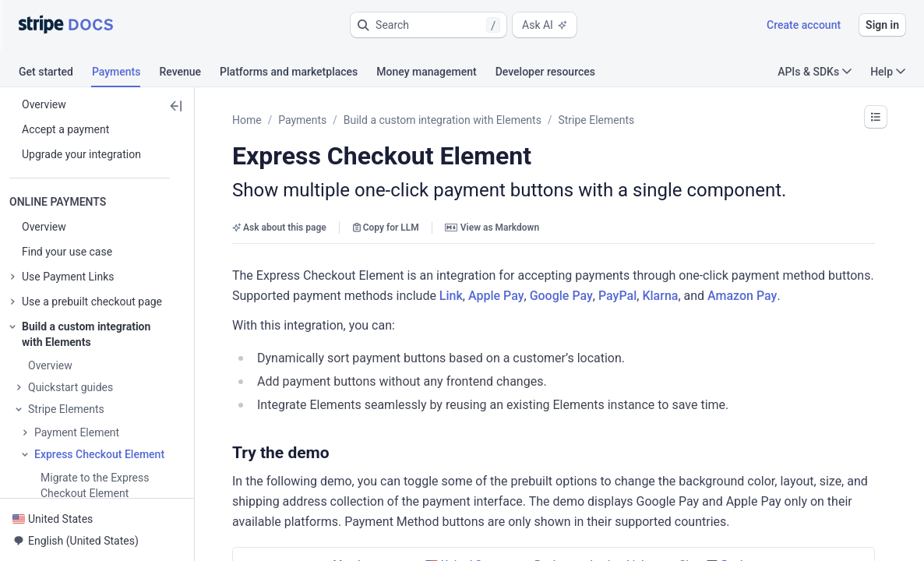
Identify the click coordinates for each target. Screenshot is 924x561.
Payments (302, 120)
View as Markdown (492, 228)
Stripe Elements (596, 120)
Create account (804, 25)
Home (247, 120)
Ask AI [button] (545, 25)
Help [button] (888, 72)
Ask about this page (279, 228)
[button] (428, 25)
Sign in (882, 25)
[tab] (55, 74)
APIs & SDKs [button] (815, 72)
